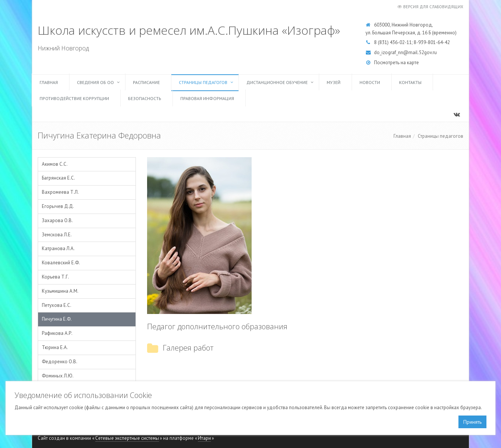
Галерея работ (188, 348)
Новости (370, 82)
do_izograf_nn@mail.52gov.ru (405, 52)
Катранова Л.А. (58, 248)
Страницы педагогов (203, 82)
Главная (49, 82)
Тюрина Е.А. (55, 347)
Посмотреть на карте (396, 63)
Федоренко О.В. (60, 362)
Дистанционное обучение (277, 82)
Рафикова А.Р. (57, 333)
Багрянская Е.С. (58, 178)
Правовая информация (207, 98)
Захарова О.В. (57, 220)
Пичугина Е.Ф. (57, 319)
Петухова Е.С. (57, 305)
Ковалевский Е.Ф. (61, 263)
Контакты (410, 82)
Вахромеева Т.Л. (60, 192)
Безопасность (145, 98)
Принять (472, 422)
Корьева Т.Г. (55, 277)
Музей (334, 82)
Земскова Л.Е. (57, 235)
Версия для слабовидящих (433, 7)
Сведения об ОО (95, 82)
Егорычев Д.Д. (58, 206)
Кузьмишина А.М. (60, 291)
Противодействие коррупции (74, 98)
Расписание (146, 82)
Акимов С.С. (55, 164)
